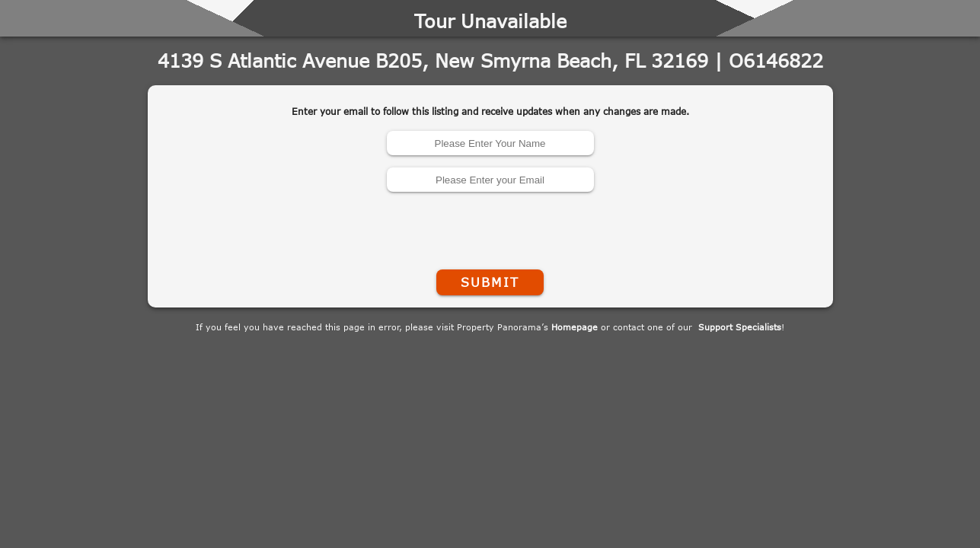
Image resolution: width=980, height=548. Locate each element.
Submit (490, 282)
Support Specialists (740, 327)
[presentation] (490, 228)
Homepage (575, 327)
